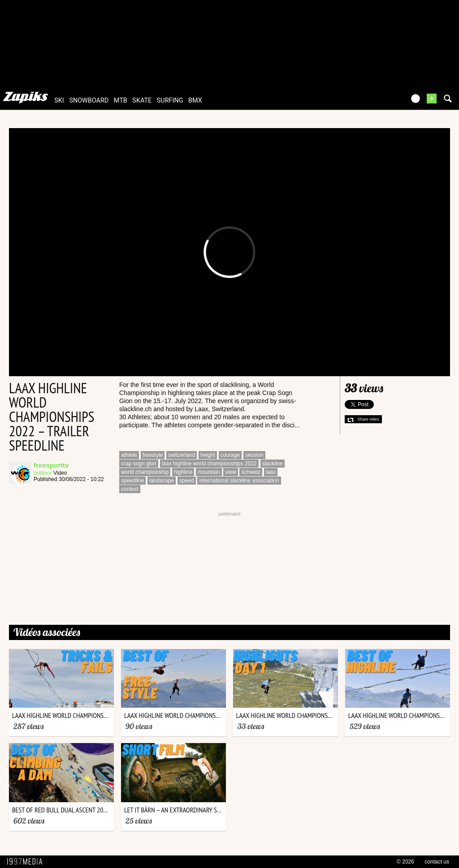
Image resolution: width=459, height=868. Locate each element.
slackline (273, 464)
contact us (437, 862)
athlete (129, 455)
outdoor (43, 473)
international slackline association (239, 481)
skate (142, 101)
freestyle (153, 455)
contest (130, 489)
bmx (195, 101)
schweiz (251, 472)
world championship (145, 472)
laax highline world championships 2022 (209, 464)
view (230, 472)
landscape (162, 481)
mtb (121, 101)
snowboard (89, 101)
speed (187, 481)
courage (230, 455)
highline (183, 472)
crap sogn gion (139, 464)
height (208, 455)
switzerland (182, 455)
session (254, 455)
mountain (209, 472)
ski (59, 101)
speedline (132, 481)
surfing (170, 101)
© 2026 (405, 862)
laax (271, 472)
